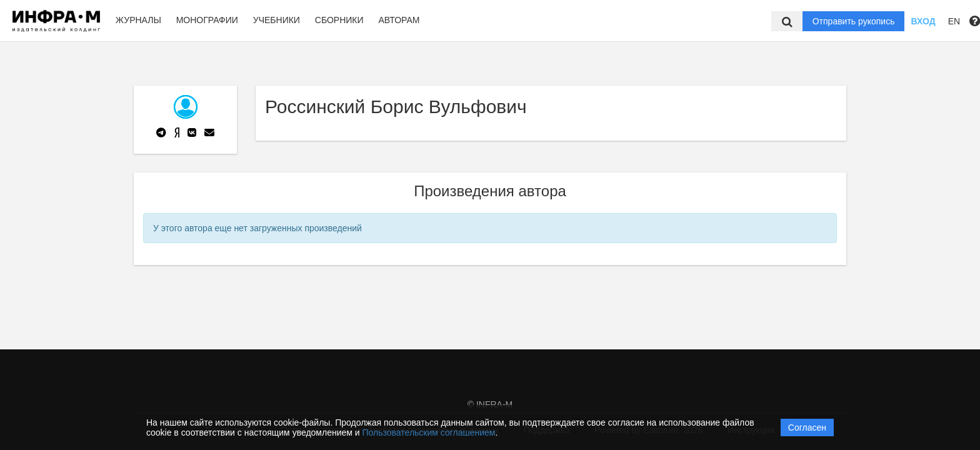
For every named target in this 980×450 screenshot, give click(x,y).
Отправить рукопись (854, 21)
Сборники (339, 20)
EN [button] (954, 21)
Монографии (207, 20)
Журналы (138, 20)
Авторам (399, 20)
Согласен (807, 427)
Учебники (277, 20)
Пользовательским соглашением (429, 432)
